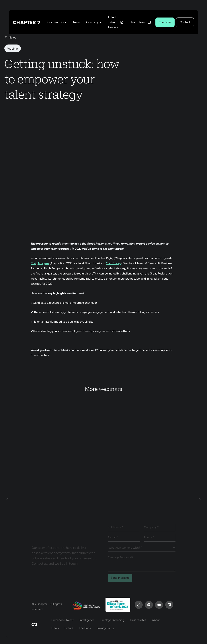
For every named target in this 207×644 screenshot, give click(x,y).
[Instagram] (149, 605)
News (77, 22)
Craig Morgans (40, 263)
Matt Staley (113, 263)
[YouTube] (139, 605)
